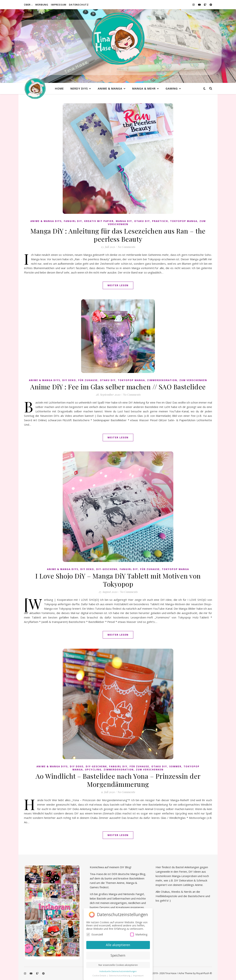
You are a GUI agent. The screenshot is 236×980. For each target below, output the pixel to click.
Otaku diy (142, 221)
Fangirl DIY (73, 221)
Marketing (139, 934)
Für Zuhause (88, 380)
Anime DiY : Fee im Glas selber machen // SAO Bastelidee (118, 387)
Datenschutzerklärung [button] (120, 975)
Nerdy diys (79, 88)
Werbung (42, 5)
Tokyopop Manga (184, 221)
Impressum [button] (138, 975)
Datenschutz (79, 5)
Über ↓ (28, 5)
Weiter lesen (118, 285)
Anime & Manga (110, 88)
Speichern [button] (118, 955)
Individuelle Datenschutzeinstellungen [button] (118, 971)
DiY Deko (69, 380)
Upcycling (93, 770)
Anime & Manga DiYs (46, 221)
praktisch (160, 221)
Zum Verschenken (193, 380)
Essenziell (95, 934)
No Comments (126, 247)
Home (59, 88)
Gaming (172, 88)
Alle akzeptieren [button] (118, 945)
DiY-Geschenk (107, 569)
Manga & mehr (144, 88)
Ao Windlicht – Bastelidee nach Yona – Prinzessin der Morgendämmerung (118, 780)
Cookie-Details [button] (100, 975)
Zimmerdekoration (162, 380)
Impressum (59, 5)
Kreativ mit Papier (99, 221)
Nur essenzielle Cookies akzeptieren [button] (118, 965)
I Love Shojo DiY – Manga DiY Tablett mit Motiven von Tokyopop (118, 580)
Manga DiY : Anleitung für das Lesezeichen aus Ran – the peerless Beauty (118, 235)
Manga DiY (124, 221)
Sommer (175, 766)
